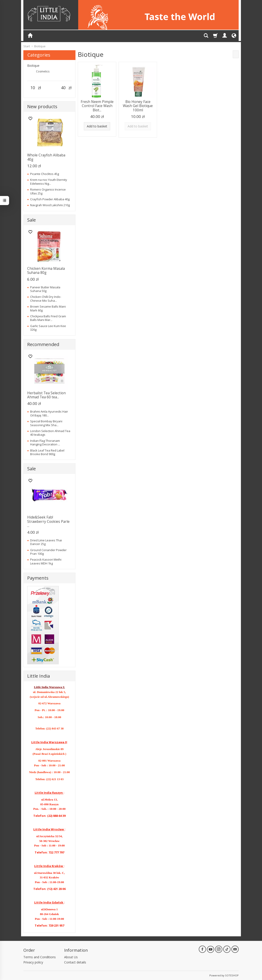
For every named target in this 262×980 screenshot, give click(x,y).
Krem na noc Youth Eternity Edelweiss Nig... (49, 182)
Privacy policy (33, 962)
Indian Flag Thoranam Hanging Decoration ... (45, 442)
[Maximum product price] (63, 88)
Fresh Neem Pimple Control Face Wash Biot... (97, 106)
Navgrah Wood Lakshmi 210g (50, 205)
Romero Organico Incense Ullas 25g (48, 191)
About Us (71, 957)
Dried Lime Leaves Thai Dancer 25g (46, 542)
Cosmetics (43, 71)
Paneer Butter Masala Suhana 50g (45, 289)
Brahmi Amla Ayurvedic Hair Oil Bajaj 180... (49, 413)
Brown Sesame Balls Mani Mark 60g (48, 308)
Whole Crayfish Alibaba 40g (46, 157)
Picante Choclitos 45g (45, 174)
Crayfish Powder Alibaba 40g (50, 199)
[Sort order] (236, 54)
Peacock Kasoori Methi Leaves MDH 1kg (46, 561)
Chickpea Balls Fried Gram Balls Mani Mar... (48, 318)
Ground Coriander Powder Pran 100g (48, 552)
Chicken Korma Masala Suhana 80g (46, 271)
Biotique (33, 66)
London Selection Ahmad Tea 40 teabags (50, 433)
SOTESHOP (232, 975)
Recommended (43, 344)
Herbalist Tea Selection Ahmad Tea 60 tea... (46, 395)
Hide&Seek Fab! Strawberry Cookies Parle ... (48, 521)
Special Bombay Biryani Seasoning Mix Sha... (46, 423)
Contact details (75, 962)
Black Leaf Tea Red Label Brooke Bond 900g (47, 452)
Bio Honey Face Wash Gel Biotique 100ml (138, 106)
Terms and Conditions (40, 957)
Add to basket (97, 126)
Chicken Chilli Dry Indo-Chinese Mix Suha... (46, 299)
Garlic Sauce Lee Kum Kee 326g (48, 328)
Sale (32, 220)
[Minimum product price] (33, 88)
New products (42, 106)
